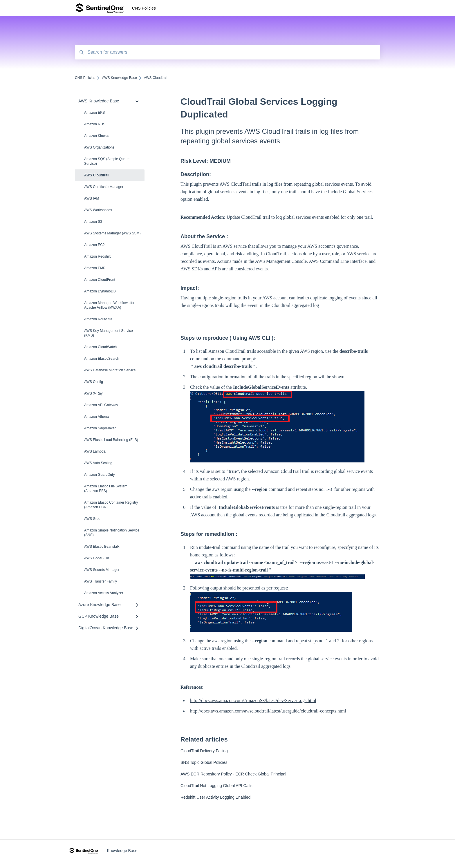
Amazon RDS (95, 124)
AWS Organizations (99, 147)
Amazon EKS (94, 113)
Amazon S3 (93, 222)
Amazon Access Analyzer (104, 593)
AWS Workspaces (98, 210)
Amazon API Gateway (101, 405)
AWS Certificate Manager (104, 187)
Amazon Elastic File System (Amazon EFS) (106, 489)
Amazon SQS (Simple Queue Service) (107, 161)
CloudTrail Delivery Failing (204, 751)
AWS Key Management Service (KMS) (109, 333)
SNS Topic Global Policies (204, 762)
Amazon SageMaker (100, 428)
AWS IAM (92, 198)
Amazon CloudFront (100, 280)
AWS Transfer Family (101, 581)
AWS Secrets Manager (102, 570)
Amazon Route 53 (98, 319)
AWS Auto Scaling (98, 463)
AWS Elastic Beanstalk (102, 547)
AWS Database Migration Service (110, 370)
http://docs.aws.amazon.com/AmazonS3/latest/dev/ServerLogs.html (253, 700)
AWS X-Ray (93, 393)
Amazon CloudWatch (100, 347)
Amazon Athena (96, 417)
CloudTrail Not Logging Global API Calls (216, 786)
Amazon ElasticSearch (102, 359)
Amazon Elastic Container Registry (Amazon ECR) (111, 505)
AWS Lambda (95, 451)
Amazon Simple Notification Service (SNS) (112, 533)
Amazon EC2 (94, 245)
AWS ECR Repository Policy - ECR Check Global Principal (233, 774)
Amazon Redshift (97, 256)
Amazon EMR (95, 268)
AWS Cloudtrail (97, 175)
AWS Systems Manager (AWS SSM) (112, 233)
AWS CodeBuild (97, 558)
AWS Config (94, 382)
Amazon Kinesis (97, 136)
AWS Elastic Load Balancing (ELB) (111, 440)
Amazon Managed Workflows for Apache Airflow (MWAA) (109, 305)
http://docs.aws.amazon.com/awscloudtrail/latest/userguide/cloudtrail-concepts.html (268, 711)
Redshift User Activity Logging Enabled (215, 797)
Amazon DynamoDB (100, 291)
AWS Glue (92, 519)
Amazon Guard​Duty (99, 475)
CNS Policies (144, 8)
